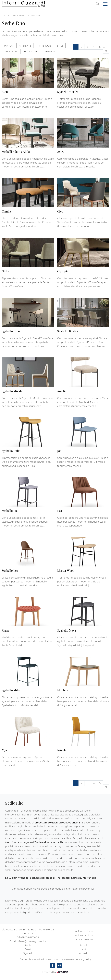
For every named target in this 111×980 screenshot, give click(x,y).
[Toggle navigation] (105, 4)
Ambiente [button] (25, 46)
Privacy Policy (84, 960)
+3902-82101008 (30, 937)
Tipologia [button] (10, 52)
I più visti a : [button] (30, 52)
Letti (83, 949)
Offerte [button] (49, 52)
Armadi (83, 953)
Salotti (83, 945)
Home (4, 16)
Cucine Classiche (83, 936)
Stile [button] (60, 46)
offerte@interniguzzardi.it (32, 941)
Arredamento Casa (16, 16)
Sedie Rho (36, 16)
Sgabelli (28, 953)
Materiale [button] (44, 46)
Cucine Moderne (83, 932)
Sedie (28, 16)
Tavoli (28, 949)
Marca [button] (8, 46)
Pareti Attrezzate (83, 940)
